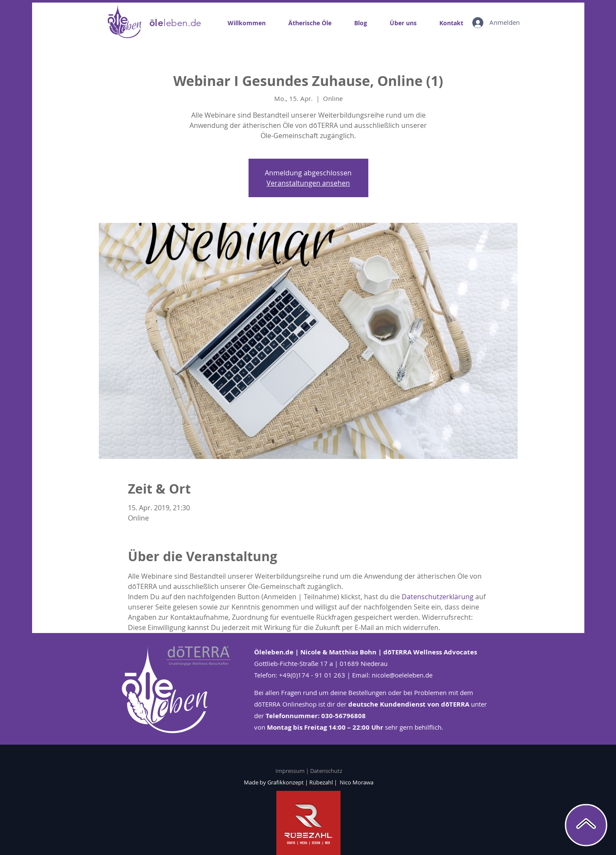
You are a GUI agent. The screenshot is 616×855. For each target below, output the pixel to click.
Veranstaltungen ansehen (308, 183)
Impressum (291, 771)
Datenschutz (326, 771)
